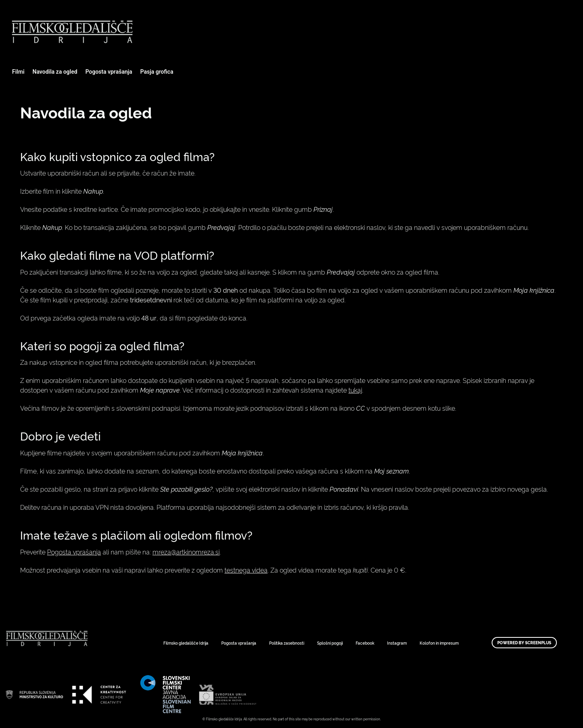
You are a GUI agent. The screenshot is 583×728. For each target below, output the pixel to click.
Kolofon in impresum (439, 643)
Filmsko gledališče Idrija (186, 643)
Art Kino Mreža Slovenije (34, 695)
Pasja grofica (157, 72)
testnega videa (246, 570)
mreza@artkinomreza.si (186, 552)
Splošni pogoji (330, 643)
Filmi (18, 72)
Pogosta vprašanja (109, 72)
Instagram (397, 643)
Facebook (365, 643)
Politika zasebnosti (287, 643)
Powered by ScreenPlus (524, 643)
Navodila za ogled (55, 72)
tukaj (355, 390)
